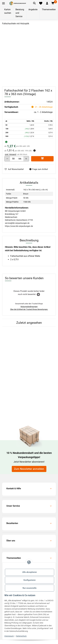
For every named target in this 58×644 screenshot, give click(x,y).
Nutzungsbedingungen (29, 307)
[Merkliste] (41, 3)
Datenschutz (21, 636)
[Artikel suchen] (34, 3)
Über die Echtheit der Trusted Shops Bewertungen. (29, 309)
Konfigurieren (30, 580)
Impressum (9, 636)
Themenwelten (49, 9)
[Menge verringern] (7, 159)
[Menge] (13, 159)
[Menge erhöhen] (26, 159)
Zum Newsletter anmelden (29, 469)
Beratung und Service (20, 13)
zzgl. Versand (10, 154)
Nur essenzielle (30, 588)
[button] (47, 3)
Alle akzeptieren (30, 572)
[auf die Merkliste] (15, 169)
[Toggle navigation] (3, 3)
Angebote (33, 9)
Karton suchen (8, 11)
